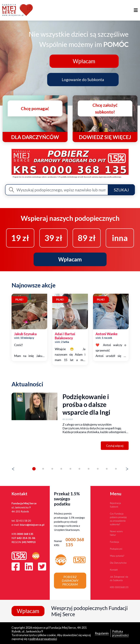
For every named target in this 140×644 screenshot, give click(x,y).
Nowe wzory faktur (116, 533)
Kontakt (114, 570)
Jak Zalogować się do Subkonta (119, 578)
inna (120, 238)
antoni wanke (106, 334)
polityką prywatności (43, 639)
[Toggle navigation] (136, 10)
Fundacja (115, 542)
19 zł (20, 238)
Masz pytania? (117, 556)
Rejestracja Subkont (115, 505)
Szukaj (121, 190)
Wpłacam (83, 61)
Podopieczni (116, 549)
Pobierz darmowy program (70, 581)
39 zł (53, 238)
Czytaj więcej (115, 446)
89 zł (87, 238)
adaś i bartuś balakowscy (65, 336)
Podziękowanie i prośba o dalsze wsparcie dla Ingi (86, 405)
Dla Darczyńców (118, 563)
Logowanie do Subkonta (83, 79)
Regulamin (102, 633)
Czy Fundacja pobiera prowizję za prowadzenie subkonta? (118, 519)
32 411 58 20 (23, 521)
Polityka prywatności (120, 633)
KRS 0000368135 (119, 587)
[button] (34, 469)
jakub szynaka (25, 334)
